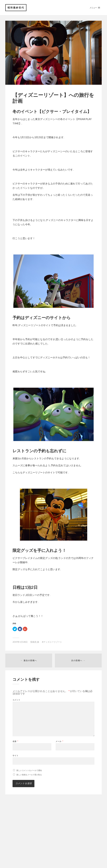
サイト (15, 755)
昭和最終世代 (16, 8)
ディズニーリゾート (53, 642)
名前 (15, 741)
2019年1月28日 (20, 642)
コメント (16, 700)
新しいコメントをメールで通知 (29, 770)
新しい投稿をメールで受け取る (29, 775)
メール (59, 741)
